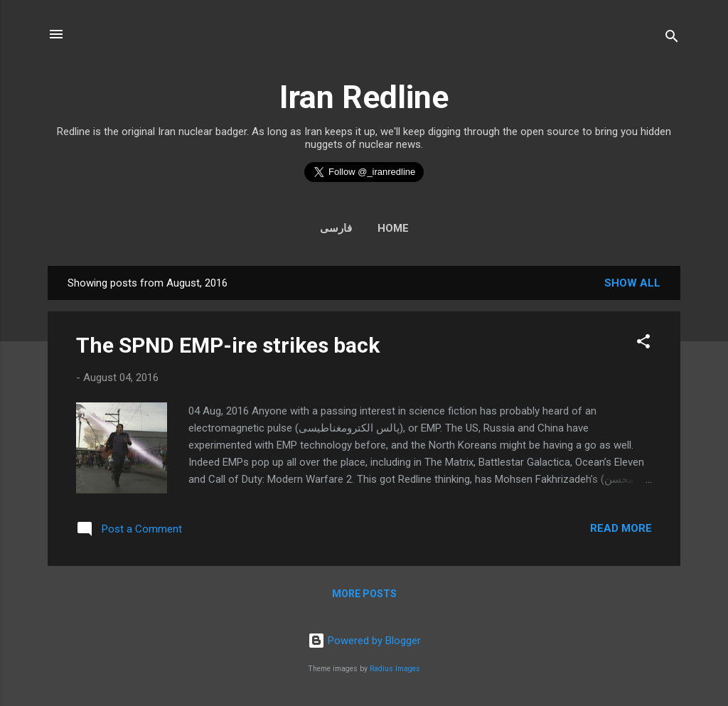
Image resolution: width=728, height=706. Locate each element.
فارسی (336, 228)
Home (393, 228)
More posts (364, 594)
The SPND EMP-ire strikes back (228, 345)
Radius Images (395, 669)
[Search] (672, 39)
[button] (643, 344)
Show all (632, 283)
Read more (621, 528)
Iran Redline (364, 97)
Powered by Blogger (364, 641)
